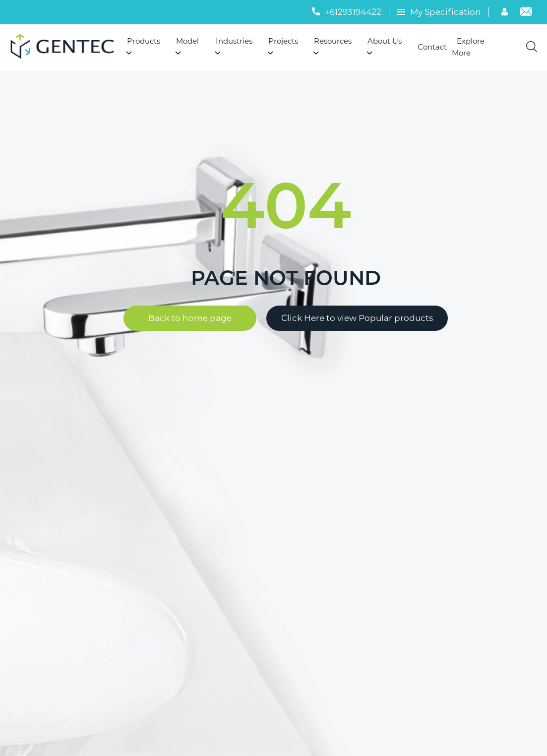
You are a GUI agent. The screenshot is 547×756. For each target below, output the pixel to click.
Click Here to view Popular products (357, 318)
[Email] (526, 13)
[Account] (506, 13)
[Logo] (66, 47)
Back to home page (190, 318)
